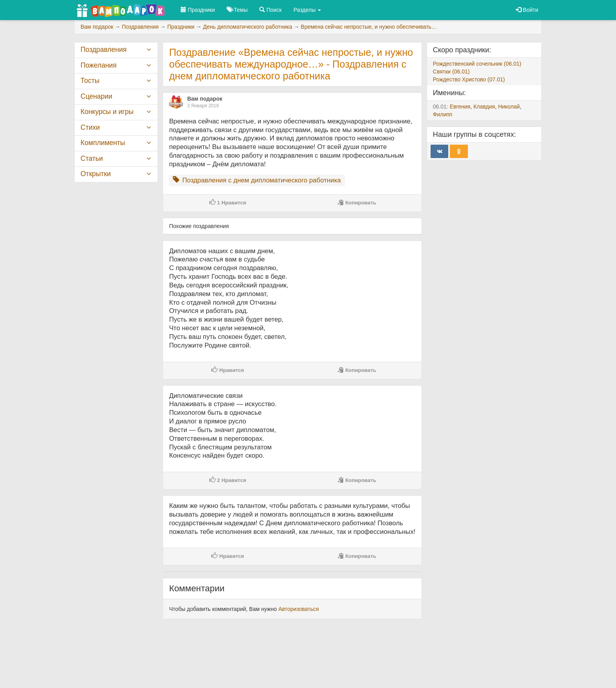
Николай (509, 107)
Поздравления (104, 50)
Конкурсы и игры (107, 112)
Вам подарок (205, 99)
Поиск (270, 10)
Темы (237, 10)
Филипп (443, 114)
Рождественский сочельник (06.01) (477, 64)
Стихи (90, 127)
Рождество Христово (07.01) (469, 79)
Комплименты (103, 143)
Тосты (90, 81)
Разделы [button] (307, 10)
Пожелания (99, 65)
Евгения (460, 107)
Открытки (96, 174)
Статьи (92, 158)
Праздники (198, 10)
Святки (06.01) (451, 72)
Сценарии (96, 96)
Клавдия (484, 107)
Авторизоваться (298, 609)
